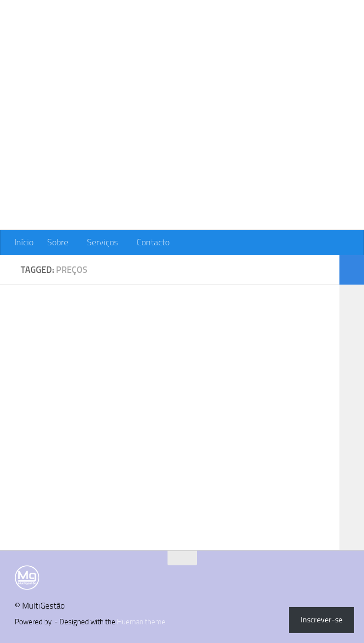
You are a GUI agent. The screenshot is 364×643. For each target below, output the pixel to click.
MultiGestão (74, 36)
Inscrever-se (322, 620)
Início (24, 242)
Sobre (58, 242)
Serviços (102, 242)
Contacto (153, 242)
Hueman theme (141, 622)
